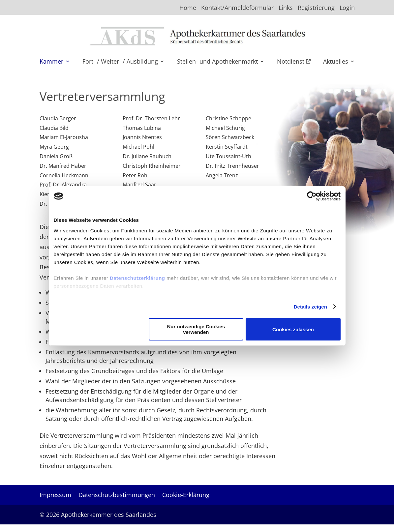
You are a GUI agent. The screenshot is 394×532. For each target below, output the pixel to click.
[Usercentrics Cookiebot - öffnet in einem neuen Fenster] (312, 196)
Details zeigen (310, 307)
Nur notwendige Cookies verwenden (196, 329)
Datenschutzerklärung (137, 278)
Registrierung (316, 8)
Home (188, 8)
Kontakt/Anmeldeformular (237, 8)
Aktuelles (336, 62)
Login (347, 8)
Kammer (51, 62)
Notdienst (294, 62)
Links (286, 8)
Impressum (55, 496)
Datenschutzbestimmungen (117, 496)
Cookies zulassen (293, 329)
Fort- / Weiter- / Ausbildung (120, 62)
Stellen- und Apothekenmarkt (217, 62)
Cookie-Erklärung (186, 496)
